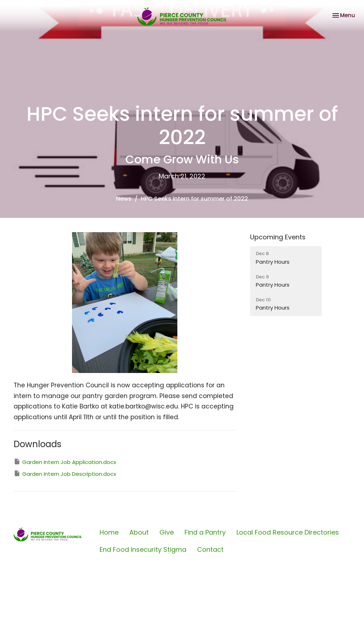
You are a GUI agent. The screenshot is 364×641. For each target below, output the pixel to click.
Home (109, 532)
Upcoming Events (278, 237)
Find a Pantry (205, 532)
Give (167, 532)
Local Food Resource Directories (288, 532)
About (139, 532)
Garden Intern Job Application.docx (65, 462)
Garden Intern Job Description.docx (65, 474)
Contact (210, 549)
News (124, 199)
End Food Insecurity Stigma (143, 549)
